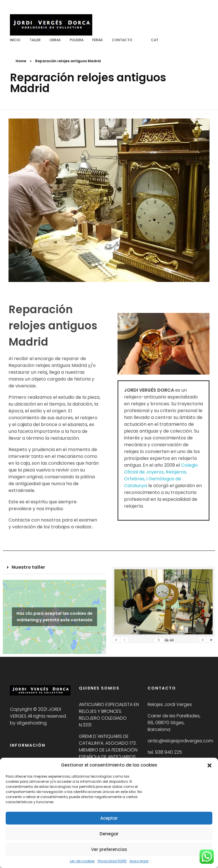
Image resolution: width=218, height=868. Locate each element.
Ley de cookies (82, 861)
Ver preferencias (109, 849)
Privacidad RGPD (112, 861)
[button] (209, 765)
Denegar (109, 834)
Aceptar (109, 818)
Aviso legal (139, 861)
